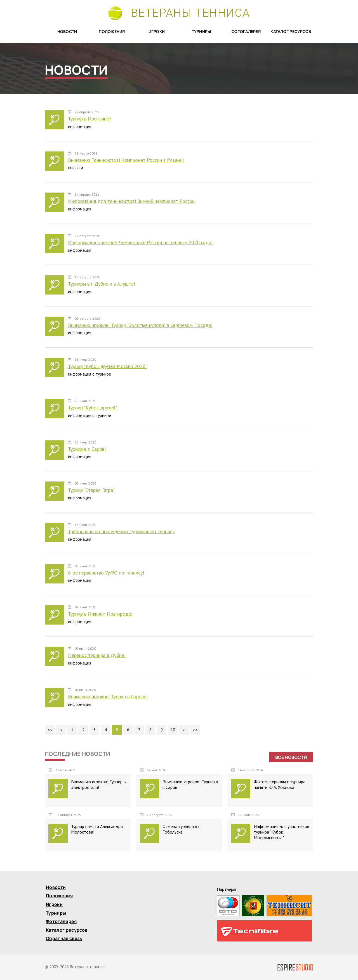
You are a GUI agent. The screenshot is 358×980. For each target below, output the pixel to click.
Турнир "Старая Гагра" (91, 490)
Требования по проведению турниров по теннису (121, 531)
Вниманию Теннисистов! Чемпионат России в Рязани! (126, 160)
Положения (112, 32)
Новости (67, 32)
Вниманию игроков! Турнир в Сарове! (108, 697)
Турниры (202, 32)
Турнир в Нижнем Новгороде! (100, 614)
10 (173, 730)
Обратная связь (64, 939)
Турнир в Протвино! (89, 119)
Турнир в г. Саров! (87, 449)
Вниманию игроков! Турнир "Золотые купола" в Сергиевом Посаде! (140, 325)
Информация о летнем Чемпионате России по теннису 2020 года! (140, 242)
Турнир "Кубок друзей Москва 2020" (108, 366)
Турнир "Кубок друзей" (92, 408)
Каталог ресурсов (291, 32)
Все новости (291, 757)
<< (50, 730)
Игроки (157, 32)
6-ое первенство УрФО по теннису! (106, 573)
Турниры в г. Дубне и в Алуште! (102, 284)
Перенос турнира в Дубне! (97, 655)
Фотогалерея (246, 32)
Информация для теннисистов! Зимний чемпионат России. (132, 201)
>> (195, 730)
